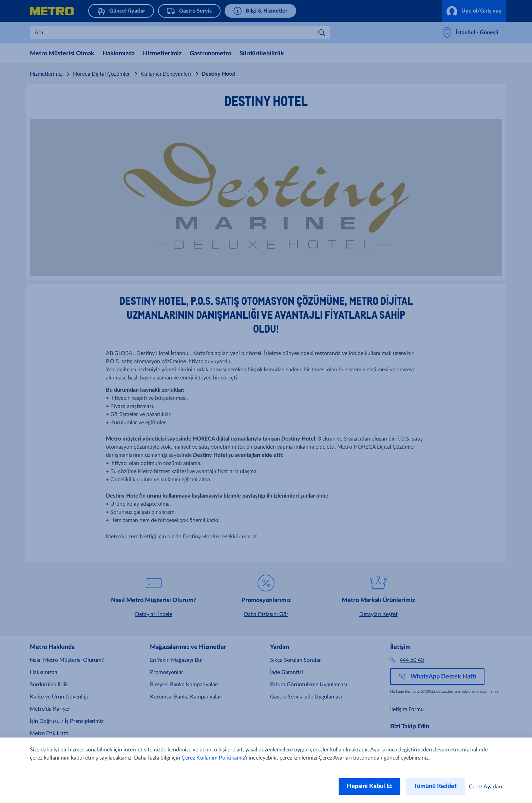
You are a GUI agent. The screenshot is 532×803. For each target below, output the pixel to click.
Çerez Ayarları (486, 787)
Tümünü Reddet (435, 786)
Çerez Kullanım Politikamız (213, 758)
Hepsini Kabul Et (369, 786)
